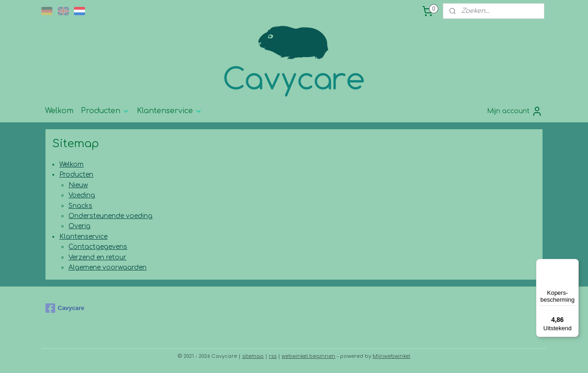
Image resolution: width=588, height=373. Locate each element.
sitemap (253, 356)
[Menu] (573, 264)
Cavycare (65, 308)
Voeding (82, 195)
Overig (79, 226)
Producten (105, 111)
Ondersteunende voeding (110, 216)
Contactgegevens (98, 247)
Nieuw (78, 185)
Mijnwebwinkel (391, 356)
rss (273, 356)
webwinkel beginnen (308, 356)
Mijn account (515, 111)
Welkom (59, 111)
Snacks (80, 206)
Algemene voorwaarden (107, 267)
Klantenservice (170, 111)
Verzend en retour (97, 257)
